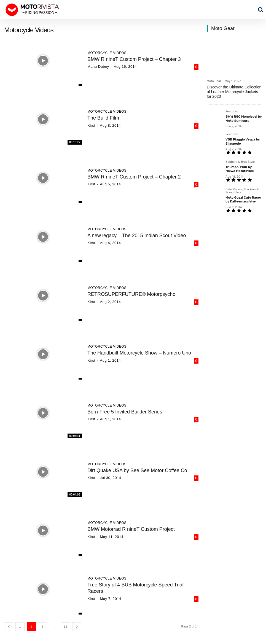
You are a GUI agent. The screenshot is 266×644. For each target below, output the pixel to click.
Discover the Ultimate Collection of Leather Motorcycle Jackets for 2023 (234, 92)
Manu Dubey (98, 67)
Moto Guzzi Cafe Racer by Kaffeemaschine (243, 199)
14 (65, 627)
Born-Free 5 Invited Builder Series (125, 412)
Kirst (91, 125)
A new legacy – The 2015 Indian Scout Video (137, 236)
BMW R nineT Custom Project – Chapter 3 (134, 59)
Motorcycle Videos (107, 53)
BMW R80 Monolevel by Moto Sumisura (244, 118)
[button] (260, 10)
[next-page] (77, 627)
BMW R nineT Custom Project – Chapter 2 (134, 177)
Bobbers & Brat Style (240, 162)
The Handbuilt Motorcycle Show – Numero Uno (139, 353)
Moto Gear (214, 81)
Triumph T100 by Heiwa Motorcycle (240, 169)
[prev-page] (9, 627)
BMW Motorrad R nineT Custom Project (131, 529)
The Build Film (103, 118)
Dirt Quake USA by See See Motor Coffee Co (137, 470)
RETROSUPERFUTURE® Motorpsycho (131, 294)
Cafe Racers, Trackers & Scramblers (242, 191)
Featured (232, 112)
